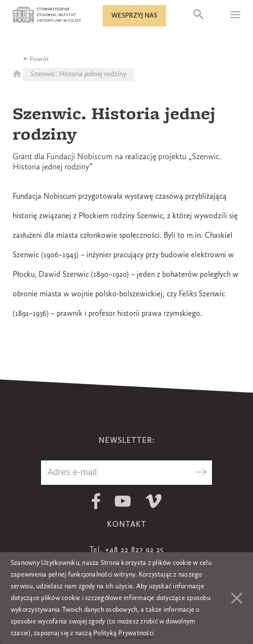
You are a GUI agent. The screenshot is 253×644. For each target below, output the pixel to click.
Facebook (96, 501)
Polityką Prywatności (124, 633)
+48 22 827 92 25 (134, 550)
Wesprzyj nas (134, 16)
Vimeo (154, 501)
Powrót (39, 60)
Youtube (123, 501)
